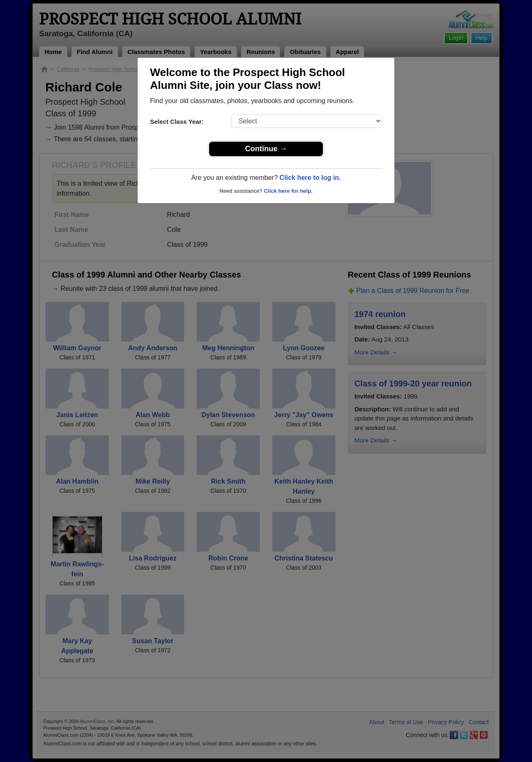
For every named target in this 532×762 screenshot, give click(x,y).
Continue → (266, 149)
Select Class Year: (177, 122)
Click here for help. (288, 191)
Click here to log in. (310, 178)
